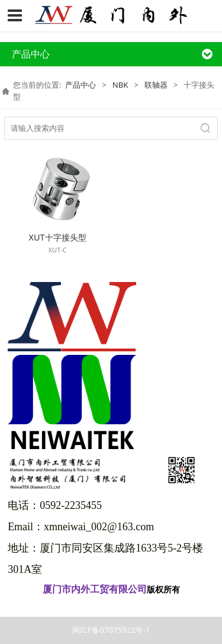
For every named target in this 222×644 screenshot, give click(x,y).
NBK (120, 85)
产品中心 (81, 85)
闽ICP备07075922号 (111, 605)
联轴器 (156, 85)
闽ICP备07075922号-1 (111, 630)
